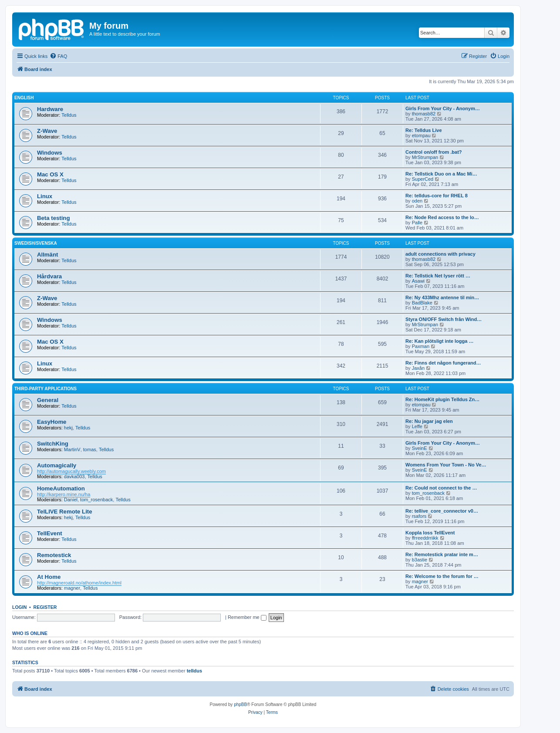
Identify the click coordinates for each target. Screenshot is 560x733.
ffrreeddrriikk (425, 538)
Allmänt (47, 255)
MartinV (72, 449)
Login (19, 607)
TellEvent (50, 533)
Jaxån (418, 368)
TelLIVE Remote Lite (65, 512)
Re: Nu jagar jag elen (429, 421)
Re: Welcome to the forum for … (442, 576)
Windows (50, 153)
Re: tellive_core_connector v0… (442, 511)
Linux (45, 196)
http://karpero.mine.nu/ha (64, 494)
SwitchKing (53, 444)
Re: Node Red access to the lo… (442, 217)
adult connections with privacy (440, 254)
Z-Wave (47, 131)
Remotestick (54, 555)
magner (72, 588)
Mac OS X (50, 174)
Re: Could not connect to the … (441, 488)
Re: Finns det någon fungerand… (443, 363)
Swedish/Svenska (36, 243)
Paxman (421, 346)
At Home (49, 577)
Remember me (247, 617)
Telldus (69, 115)
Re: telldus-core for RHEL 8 (437, 196)
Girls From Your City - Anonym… (443, 108)
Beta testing (53, 218)
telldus (194, 671)
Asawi (418, 281)
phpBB (240, 704)
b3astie (420, 560)
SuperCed (423, 179)
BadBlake (422, 303)
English (24, 98)
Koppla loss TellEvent (430, 533)
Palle (417, 223)
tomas (90, 449)
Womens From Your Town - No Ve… (446, 465)
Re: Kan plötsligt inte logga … (439, 341)
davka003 (74, 476)
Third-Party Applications (46, 389)
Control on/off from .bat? (434, 152)
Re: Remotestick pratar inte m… (442, 554)
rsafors (419, 516)
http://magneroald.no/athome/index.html (79, 583)
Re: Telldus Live (424, 130)
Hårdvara (49, 276)
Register (45, 607)
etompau (421, 135)
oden (417, 201)
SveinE (420, 448)
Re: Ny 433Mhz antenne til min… (442, 297)
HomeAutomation (61, 488)
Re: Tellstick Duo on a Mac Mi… (441, 174)
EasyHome (52, 422)
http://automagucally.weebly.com (71, 471)
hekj (68, 428)
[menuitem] (58, 56)
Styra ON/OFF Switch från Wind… (444, 319)
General (48, 400)
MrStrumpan (425, 157)
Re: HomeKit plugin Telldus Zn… (442, 399)
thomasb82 (424, 114)
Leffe (417, 426)
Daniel (71, 500)
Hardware (50, 109)
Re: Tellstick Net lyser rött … (438, 276)
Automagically (57, 465)
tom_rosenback (96, 500)
